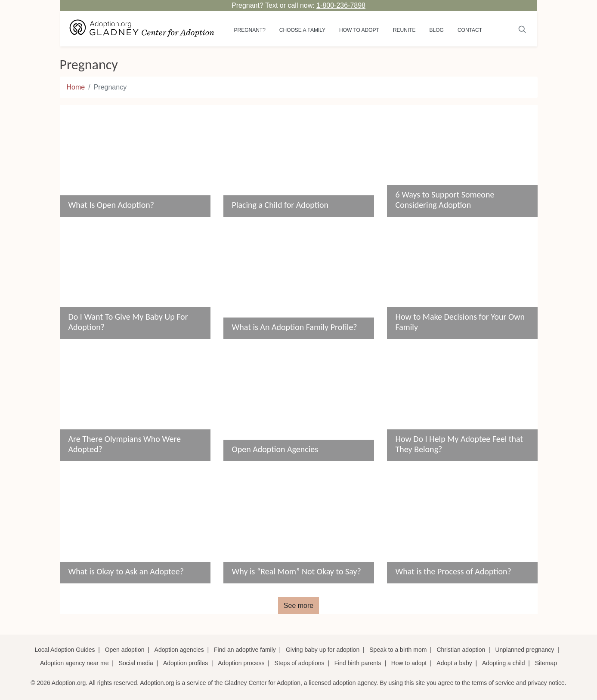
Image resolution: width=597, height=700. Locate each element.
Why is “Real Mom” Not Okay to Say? (297, 571)
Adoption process (241, 663)
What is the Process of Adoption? (453, 571)
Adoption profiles (186, 663)
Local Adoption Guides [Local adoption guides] (65, 650)
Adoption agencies (179, 650)
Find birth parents (358, 663)
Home (76, 87)
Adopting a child (504, 663)
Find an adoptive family (245, 650)
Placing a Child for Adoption (280, 205)
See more (298, 606)
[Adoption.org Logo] (142, 29)
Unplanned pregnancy (524, 650)
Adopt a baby (454, 663)
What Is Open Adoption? (111, 205)
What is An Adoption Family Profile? (295, 327)
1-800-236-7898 (341, 5)
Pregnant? (250, 30)
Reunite (404, 30)
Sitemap (546, 663)
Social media (136, 663)
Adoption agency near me (74, 663)
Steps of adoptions (300, 663)
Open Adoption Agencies (275, 449)
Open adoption (125, 650)
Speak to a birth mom (398, 650)
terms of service (493, 683)
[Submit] (522, 29)
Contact (470, 30)
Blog (437, 30)
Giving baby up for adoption (323, 650)
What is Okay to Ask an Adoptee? (126, 571)
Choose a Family (302, 30)
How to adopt (359, 30)
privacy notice (546, 683)
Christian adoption (461, 650)
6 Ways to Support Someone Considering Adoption (445, 200)
